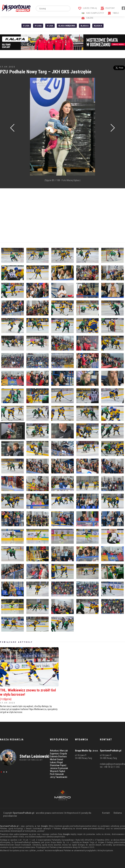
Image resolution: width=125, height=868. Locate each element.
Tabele (113, 13)
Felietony (108, 8)
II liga (26, 26)
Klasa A (85, 26)
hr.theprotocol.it (72, 813)
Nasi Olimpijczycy (93, 13)
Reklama (118, 813)
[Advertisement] (62, 215)
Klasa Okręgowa (67, 26)
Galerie (87, 18)
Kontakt (106, 813)
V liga (50, 26)
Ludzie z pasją (87, 8)
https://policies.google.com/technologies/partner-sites (73, 826)
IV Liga (38, 26)
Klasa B (98, 26)
